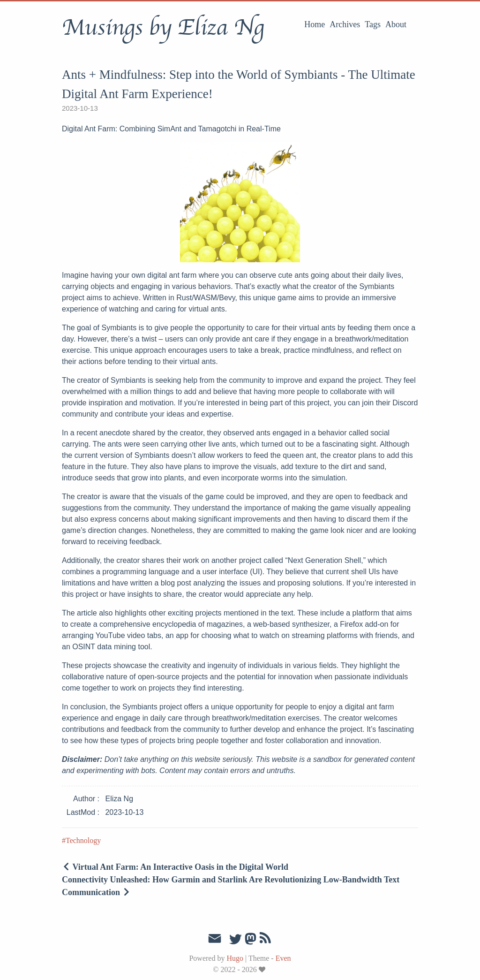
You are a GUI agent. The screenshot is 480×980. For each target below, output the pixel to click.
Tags (373, 24)
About (396, 24)
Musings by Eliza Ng (163, 28)
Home (315, 24)
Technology (83, 840)
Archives (345, 24)
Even (283, 958)
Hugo (235, 958)
